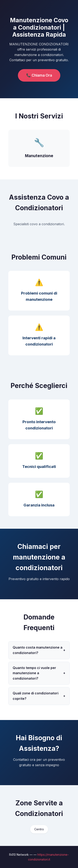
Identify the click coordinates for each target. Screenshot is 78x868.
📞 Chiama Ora (39, 75)
